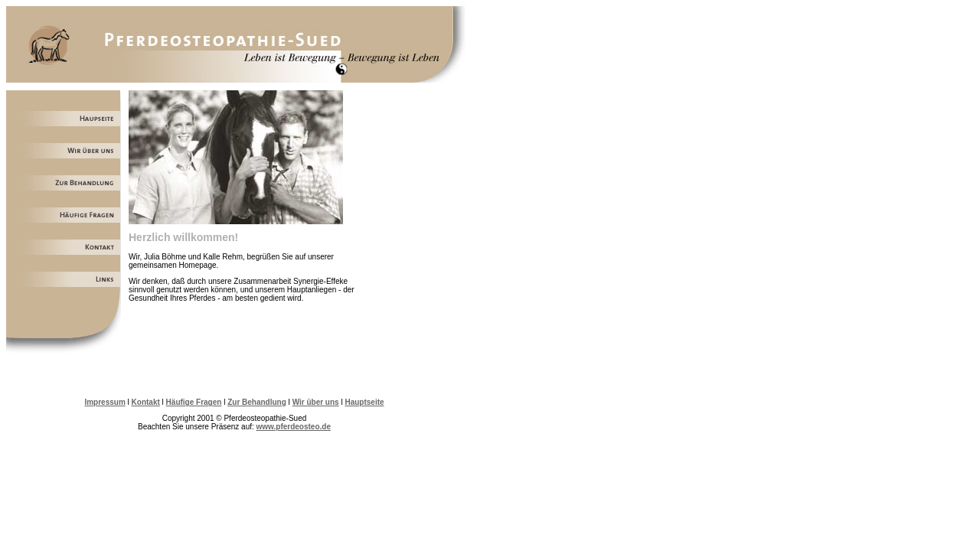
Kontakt (146, 402)
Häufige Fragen (194, 402)
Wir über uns (316, 402)
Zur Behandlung (257, 402)
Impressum (105, 402)
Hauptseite (364, 402)
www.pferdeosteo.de (294, 427)
